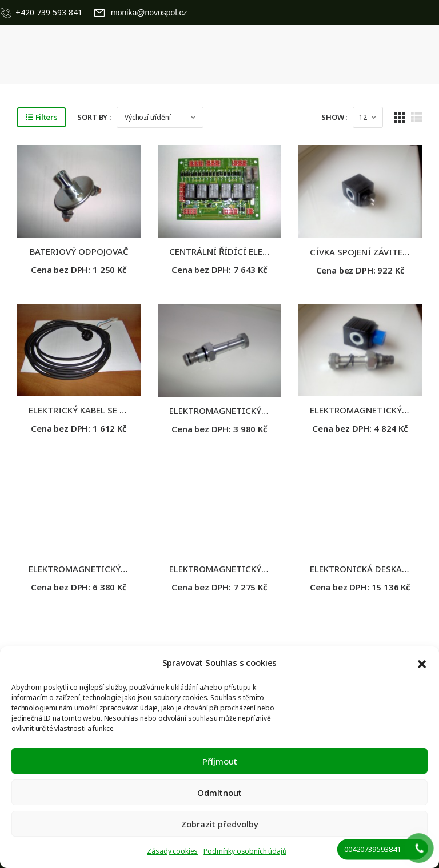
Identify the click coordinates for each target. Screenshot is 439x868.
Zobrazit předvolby (220, 824)
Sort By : (94, 117)
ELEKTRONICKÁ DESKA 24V (365, 569)
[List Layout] (416, 117)
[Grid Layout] (400, 117)
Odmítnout (219, 793)
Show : (334, 117)
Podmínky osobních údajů (245, 851)
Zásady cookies (172, 851)
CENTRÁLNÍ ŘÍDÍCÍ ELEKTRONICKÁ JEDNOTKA (263, 251)
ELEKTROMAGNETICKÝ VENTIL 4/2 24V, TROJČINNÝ (133, 569)
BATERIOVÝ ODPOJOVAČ (79, 251)
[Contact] (8, 13)
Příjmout (220, 761)
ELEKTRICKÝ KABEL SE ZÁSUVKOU (97, 410)
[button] (422, 663)
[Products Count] (368, 117)
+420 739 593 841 (49, 12)
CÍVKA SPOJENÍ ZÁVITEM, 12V (370, 252)
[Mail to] (141, 13)
